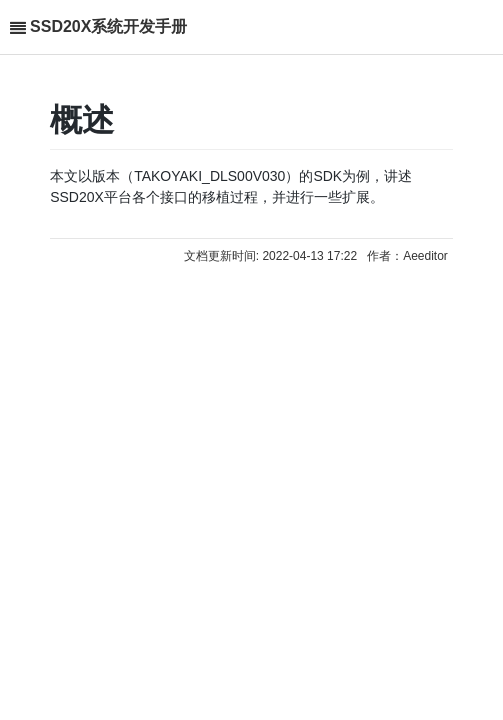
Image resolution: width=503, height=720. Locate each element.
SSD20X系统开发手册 (108, 26)
